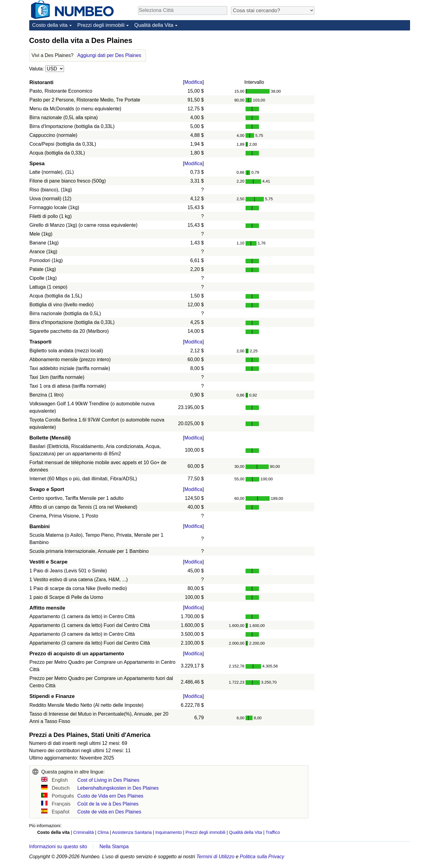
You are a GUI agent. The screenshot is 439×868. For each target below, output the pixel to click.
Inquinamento (169, 832)
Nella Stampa (114, 847)
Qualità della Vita (154, 25)
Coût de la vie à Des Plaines (108, 804)
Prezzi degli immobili (101, 25)
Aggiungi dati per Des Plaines (109, 55)
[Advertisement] (364, 74)
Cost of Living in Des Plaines (108, 780)
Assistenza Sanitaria (132, 832)
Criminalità (83, 832)
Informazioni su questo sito (58, 847)
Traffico (273, 832)
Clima (103, 832)
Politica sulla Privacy (262, 857)
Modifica (193, 82)
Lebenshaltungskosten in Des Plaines (118, 788)
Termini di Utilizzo (216, 857)
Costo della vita (50, 25)
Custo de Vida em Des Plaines (110, 796)
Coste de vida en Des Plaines (109, 812)
